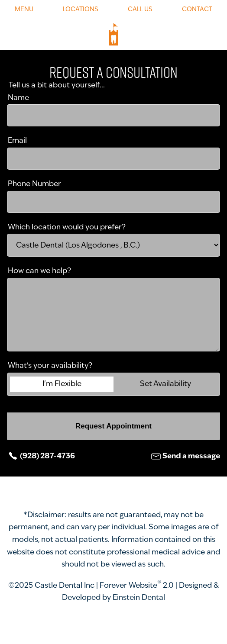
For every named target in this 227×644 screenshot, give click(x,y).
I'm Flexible (62, 384)
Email (17, 141)
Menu (24, 10)
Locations (81, 10)
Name (18, 98)
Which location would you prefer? (67, 227)
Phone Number (34, 184)
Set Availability (165, 384)
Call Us (140, 10)
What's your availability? (50, 366)
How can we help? (39, 271)
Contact (197, 10)
